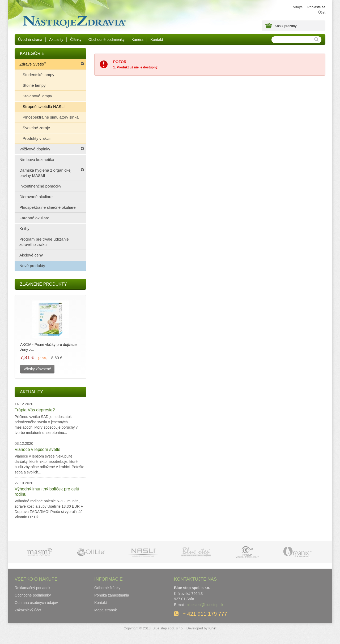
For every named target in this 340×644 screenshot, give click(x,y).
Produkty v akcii (37, 138)
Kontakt (157, 40)
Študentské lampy (38, 75)
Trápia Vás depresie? (35, 410)
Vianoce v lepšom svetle (37, 449)
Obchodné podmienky (107, 40)
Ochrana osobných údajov (36, 603)
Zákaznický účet (28, 610)
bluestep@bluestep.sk (205, 605)
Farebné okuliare (34, 218)
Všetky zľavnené (37, 369)
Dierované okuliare (36, 197)
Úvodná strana (30, 40)
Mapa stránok (106, 610)
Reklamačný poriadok (33, 588)
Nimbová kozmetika (37, 160)
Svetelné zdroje (36, 128)
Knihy (24, 229)
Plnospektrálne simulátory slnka (51, 117)
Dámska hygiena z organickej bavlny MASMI (45, 173)
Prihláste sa (316, 7)
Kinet (212, 628)
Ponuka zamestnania (112, 595)
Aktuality (56, 40)
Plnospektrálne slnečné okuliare (48, 207)
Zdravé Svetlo (33, 63)
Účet (322, 12)
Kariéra (137, 40)
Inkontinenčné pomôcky (40, 186)
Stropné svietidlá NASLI (44, 106)
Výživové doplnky (35, 149)
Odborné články (107, 588)
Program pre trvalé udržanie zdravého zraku (44, 242)
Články (76, 40)
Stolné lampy (34, 85)
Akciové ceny (31, 255)
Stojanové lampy (37, 96)
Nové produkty (32, 266)
